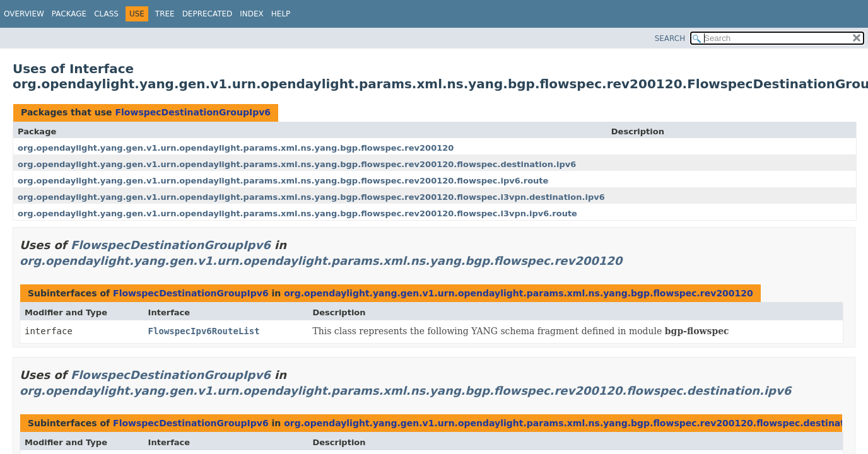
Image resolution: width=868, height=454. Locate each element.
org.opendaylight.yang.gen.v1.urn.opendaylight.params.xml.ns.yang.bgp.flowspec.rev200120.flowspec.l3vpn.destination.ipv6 (311, 197)
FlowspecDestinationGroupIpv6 (193, 112)
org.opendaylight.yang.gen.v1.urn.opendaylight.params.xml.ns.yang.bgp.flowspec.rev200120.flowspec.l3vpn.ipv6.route (297, 213)
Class (106, 14)
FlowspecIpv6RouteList (204, 331)
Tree (165, 14)
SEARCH (670, 38)
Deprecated (208, 14)
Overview (24, 14)
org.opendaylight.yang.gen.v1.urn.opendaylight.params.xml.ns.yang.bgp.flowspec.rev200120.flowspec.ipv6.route (283, 181)
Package (69, 14)
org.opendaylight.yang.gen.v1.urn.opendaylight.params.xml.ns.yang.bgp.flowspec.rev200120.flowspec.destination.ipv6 (297, 164)
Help (281, 14)
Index (252, 14)
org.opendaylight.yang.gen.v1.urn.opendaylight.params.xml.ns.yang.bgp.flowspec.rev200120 (236, 148)
